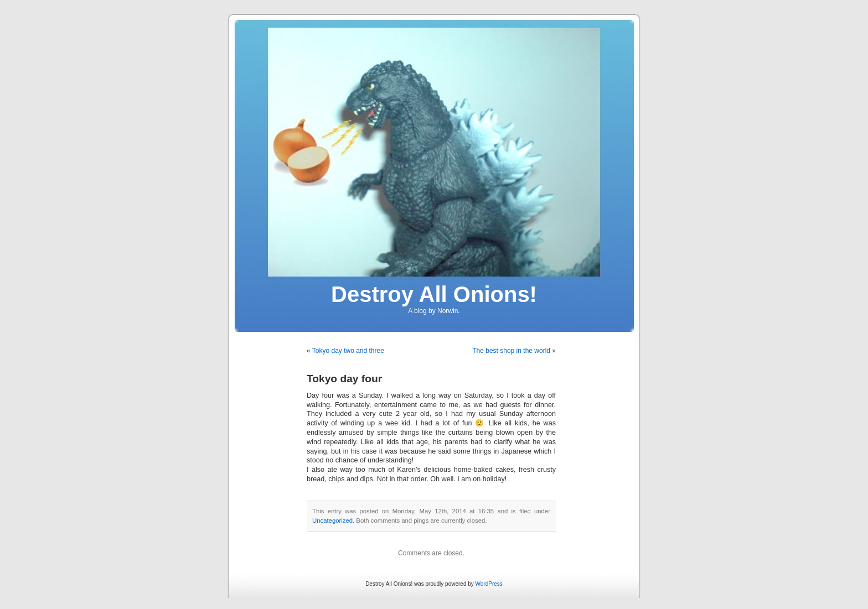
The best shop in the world (511, 351)
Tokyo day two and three (348, 351)
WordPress (489, 584)
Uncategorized (332, 520)
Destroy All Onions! (434, 294)
